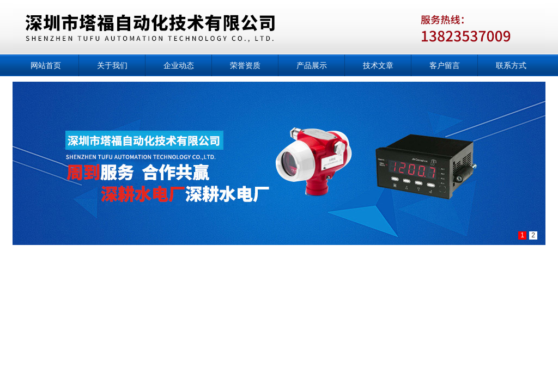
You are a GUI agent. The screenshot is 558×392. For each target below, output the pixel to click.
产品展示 (312, 65)
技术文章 (378, 65)
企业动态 (179, 65)
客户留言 (445, 65)
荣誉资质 (245, 65)
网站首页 (46, 65)
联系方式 (511, 65)
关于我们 (112, 65)
